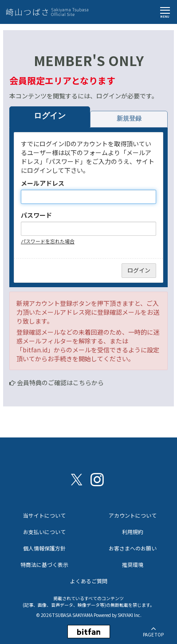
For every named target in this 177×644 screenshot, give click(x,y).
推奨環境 (133, 564)
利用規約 (133, 532)
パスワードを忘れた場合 (48, 241)
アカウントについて (133, 515)
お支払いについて (44, 532)
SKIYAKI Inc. (130, 615)
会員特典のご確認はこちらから (60, 382)
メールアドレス (43, 183)
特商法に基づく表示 (44, 564)
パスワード (36, 215)
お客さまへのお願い (133, 548)
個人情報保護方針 (44, 548)
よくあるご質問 (89, 581)
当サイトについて (44, 515)
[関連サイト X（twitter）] (77, 479)
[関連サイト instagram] (97, 479)
